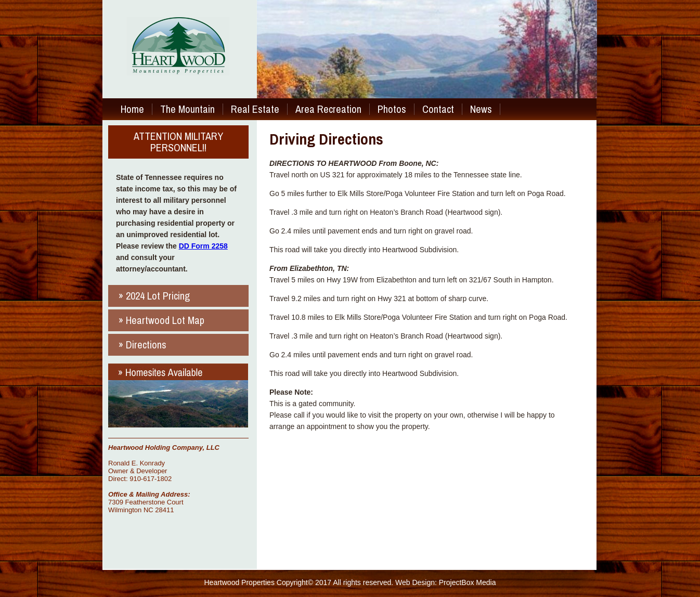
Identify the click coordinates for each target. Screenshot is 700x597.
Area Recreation (328, 109)
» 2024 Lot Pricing (154, 296)
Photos (392, 109)
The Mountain (187, 109)
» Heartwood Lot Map (161, 320)
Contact (438, 109)
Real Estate (255, 109)
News (481, 109)
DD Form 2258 (203, 246)
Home (132, 109)
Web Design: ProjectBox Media (446, 582)
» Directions (142, 345)
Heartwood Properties (239, 582)
